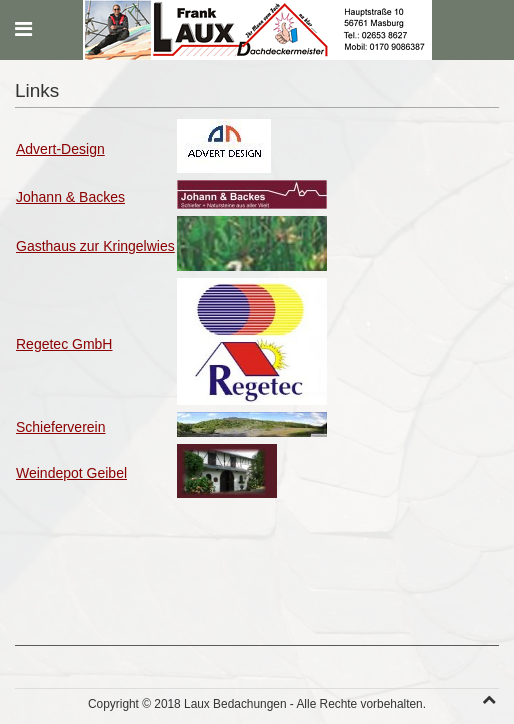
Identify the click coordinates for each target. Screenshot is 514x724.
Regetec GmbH (64, 344)
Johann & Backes (70, 197)
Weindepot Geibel (71, 473)
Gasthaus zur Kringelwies (95, 246)
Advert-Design (60, 149)
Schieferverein (61, 427)
